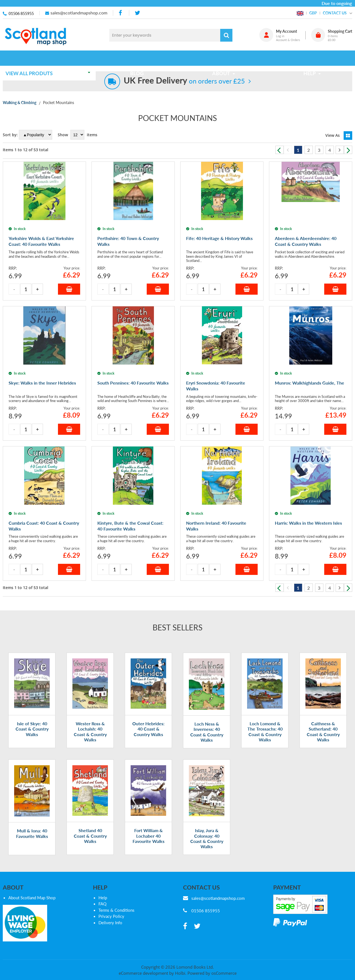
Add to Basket (69, 289)
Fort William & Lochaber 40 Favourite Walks (149, 836)
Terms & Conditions (116, 910)
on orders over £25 (184, 81)
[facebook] (121, 13)
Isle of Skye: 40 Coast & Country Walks (32, 729)
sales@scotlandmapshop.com (79, 13)
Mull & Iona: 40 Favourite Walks (32, 833)
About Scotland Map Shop (32, 898)
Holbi (180, 973)
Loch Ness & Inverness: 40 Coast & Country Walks (207, 732)
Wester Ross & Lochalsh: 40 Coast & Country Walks (90, 732)
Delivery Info (110, 923)
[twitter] (137, 13)
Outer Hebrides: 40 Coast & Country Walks (148, 729)
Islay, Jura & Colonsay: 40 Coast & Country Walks (207, 838)
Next (348, 150)
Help (103, 898)
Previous (280, 150)
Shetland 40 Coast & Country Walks (90, 836)
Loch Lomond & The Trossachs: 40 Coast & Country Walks (265, 732)
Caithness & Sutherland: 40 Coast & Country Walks (323, 732)
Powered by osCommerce (212, 973)
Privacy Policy (111, 916)
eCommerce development (143, 973)
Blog (139, 58)
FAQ (102, 904)
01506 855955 (21, 13)
